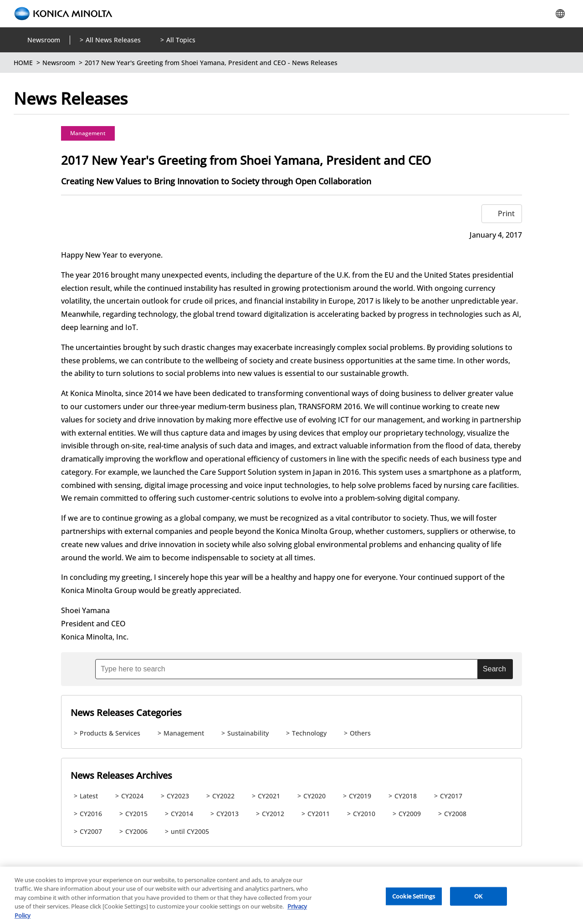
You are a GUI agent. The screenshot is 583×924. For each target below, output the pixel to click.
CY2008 (455, 814)
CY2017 (451, 796)
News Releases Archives (121, 775)
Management (88, 133)
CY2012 (273, 814)
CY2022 (223, 796)
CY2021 (269, 796)
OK (478, 901)
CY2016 (91, 814)
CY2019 (360, 796)
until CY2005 (190, 831)
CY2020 (315, 796)
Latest (89, 796)
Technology (309, 733)
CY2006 (136, 831)
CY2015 (136, 814)
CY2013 (228, 814)
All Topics (181, 40)
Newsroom (44, 40)
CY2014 (182, 814)
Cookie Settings (414, 901)
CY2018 (406, 796)
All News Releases (113, 40)
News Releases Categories (126, 713)
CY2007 (91, 831)
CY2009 (410, 814)
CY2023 (178, 796)
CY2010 (364, 814)
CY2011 (319, 814)
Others (360, 733)
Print (506, 213)
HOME (23, 63)
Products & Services (110, 733)
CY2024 (132, 796)
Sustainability (248, 733)
